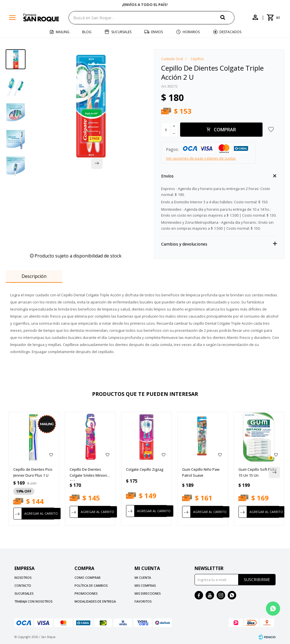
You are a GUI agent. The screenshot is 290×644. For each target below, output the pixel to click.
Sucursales (121, 32)
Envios (157, 32)
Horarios (191, 32)
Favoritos (143, 601)
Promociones (86, 593)
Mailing (63, 32)
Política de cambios (91, 585)
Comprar (225, 130)
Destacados (230, 32)
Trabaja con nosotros (33, 601)
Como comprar (88, 578)
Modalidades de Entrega (95, 601)
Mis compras (145, 585)
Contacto (23, 585)
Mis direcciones (148, 593)
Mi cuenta (143, 578)
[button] (227, 17)
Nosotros (23, 578)
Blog (87, 32)
